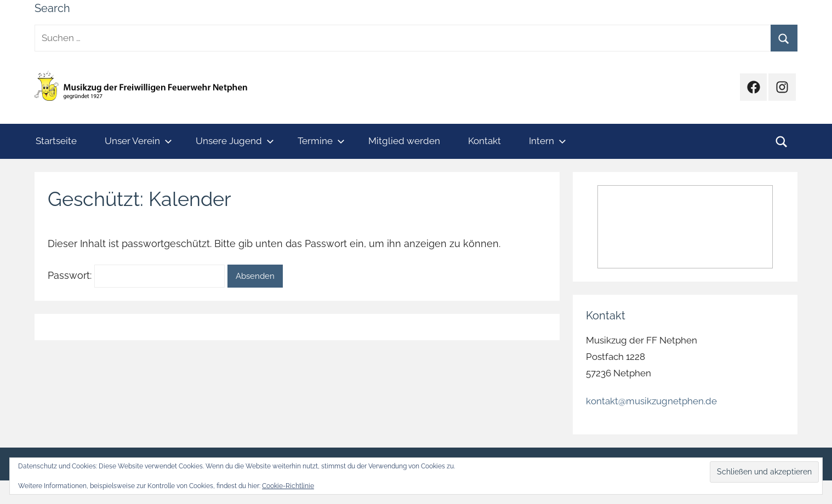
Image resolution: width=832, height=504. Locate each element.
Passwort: (136, 275)
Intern (548, 141)
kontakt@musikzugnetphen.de (651, 401)
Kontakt (485, 141)
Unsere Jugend (235, 141)
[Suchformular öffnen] (782, 141)
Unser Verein (138, 141)
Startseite (56, 141)
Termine (321, 141)
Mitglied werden (404, 141)
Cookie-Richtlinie (288, 486)
